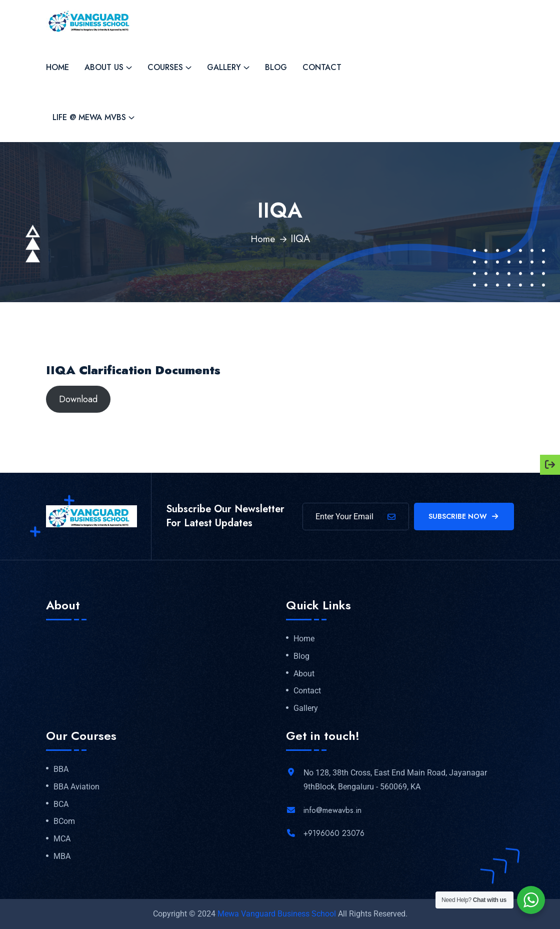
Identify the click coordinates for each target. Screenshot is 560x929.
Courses (165, 67)
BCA (61, 804)
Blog (276, 67)
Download (78, 399)
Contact (322, 67)
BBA (61, 769)
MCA (62, 839)
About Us (104, 67)
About (304, 674)
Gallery (224, 67)
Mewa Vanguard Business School (277, 914)
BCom (64, 821)
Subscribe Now (464, 516)
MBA (62, 856)
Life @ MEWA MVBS (89, 117)
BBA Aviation (76, 787)
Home (57, 67)
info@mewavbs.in (332, 810)
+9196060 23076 (334, 833)
